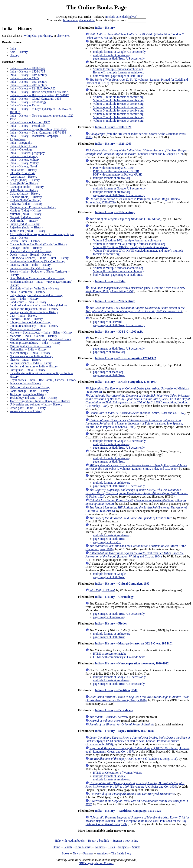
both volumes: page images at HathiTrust (118, 76)
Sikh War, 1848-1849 (22, 173)
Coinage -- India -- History (26, 248)
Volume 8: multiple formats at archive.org (118, 121)
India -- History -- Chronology (28, 102)
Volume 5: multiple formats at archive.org (118, 110)
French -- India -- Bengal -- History (31, 268)
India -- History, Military (25, 160)
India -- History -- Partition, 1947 (30, 122)
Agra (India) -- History (23, 177)
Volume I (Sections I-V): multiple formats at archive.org (127, 240)
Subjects (123, 847)
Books (65, 853)
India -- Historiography (24, 156)
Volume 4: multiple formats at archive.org (118, 107)
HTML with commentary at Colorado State (119, 657)
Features (88, 853)
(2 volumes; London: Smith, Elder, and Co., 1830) (136, 467)
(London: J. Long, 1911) (133, 759)
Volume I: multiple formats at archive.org (118, 69)
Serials (136, 847)
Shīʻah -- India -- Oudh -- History (30, 387)
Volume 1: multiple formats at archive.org (118, 97)
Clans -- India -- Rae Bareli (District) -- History (38, 244)
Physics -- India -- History (25, 360)
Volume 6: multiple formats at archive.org (118, 114)
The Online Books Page (96, 7)
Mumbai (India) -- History (25, 214)
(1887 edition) (125, 219)
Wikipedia (30, 36)
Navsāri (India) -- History (25, 217)
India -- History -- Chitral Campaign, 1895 (35, 99)
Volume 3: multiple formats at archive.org (118, 104)
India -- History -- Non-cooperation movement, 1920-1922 (132, 663)
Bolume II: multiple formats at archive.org (119, 72)
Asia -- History (19, 52)
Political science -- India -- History (31, 363)
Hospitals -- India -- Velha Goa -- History (34, 288)
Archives (102, 853)
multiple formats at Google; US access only (119, 52)
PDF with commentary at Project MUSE (118, 174)
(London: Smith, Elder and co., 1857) (137, 413)
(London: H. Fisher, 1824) (137, 493)
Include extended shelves (121, 17)
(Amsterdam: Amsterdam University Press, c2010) (137, 699)
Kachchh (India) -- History (26, 197)
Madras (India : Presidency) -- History (33, 207)
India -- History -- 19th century (28, 82)
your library (45, 36)
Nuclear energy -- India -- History (30, 353)
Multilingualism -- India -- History (30, 346)
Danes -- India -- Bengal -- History (31, 251)
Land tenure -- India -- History (28, 302)
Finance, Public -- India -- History (30, 265)
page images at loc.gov (107, 542)
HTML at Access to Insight (110, 654)
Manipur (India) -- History (26, 210)
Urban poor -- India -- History (28, 408)
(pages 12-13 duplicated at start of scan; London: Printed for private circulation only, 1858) (138, 741)
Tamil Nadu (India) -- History (28, 231)
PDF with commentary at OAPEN (114, 168)
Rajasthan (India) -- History (26, 227)
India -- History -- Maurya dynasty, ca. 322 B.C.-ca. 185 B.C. (134, 643)
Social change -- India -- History (29, 391)
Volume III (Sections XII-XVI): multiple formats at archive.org (131, 247)
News (76, 853)
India (13, 48)
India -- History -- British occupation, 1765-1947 (39, 95)
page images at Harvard (107, 322)
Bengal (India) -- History (25, 180)
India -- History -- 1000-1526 (27, 68)
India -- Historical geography (27, 153)
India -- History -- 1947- (24, 78)
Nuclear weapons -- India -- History (31, 356)
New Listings (83, 847)
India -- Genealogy (21, 149)
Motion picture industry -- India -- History (35, 343)
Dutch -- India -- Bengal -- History (30, 255)
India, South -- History (23, 170)
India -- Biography (21, 143)
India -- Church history (23, 146)
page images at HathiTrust (109, 375)
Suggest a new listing (125, 841)
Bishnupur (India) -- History (27, 187)
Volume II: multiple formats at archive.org (119, 271)
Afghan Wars (18, 139)
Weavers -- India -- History (26, 411)
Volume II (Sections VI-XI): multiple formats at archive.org (129, 244)
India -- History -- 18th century (28, 75)
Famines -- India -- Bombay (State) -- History (37, 261)
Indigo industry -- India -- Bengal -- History (36, 295)
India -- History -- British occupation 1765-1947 (39, 92)
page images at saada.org (108, 372)
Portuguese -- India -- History (27, 370)
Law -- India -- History (23, 316)
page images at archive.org (109, 352)
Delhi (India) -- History (24, 190)
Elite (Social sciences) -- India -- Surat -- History (39, 258)
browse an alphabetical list (79, 20)
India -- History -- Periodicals (27, 126)
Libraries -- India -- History (26, 319)
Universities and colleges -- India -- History (36, 404)
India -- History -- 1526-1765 (27, 71)
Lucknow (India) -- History (26, 204)
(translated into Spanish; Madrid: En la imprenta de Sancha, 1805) (134, 423)
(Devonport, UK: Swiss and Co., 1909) (135, 785)
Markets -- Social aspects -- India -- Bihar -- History (41, 332)
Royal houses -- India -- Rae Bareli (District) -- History (43, 380)
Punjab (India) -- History (25, 224)
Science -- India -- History (25, 383)
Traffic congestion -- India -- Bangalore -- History (40, 401)
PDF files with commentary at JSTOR (116, 171)
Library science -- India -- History (30, 322)
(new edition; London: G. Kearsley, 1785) (138, 401)
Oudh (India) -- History (24, 221)
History (14, 55)
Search (68, 847)
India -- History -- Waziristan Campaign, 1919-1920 (41, 136)
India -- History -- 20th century (28, 85)
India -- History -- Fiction (25, 105)
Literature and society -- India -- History (34, 326)
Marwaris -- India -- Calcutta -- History (33, 336)
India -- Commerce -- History (27, 292)
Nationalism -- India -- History (28, 349)
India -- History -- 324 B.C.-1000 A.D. (33, 88)
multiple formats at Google (109, 574)
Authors (100, 847)
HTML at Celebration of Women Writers (118, 773)
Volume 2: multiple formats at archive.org (118, 100)
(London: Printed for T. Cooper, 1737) (138, 152)
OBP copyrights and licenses (96, 863)
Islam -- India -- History (24, 299)
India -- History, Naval (23, 166)
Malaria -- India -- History (25, 329)
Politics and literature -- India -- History (34, 366)
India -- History (105, 28)
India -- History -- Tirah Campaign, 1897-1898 (38, 132)
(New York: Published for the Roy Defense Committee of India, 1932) (137, 821)
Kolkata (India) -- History (25, 200)
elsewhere (63, 36)
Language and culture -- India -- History (34, 312)
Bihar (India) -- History (24, 183)
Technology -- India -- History (28, 394)
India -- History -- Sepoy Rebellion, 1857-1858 (38, 129)
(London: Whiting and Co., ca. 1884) (135, 555)
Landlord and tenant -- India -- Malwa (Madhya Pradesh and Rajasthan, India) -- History (38, 307)
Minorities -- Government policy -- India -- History (40, 339)
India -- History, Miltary (24, 163)
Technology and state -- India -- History (34, 398)
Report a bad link (98, 841)
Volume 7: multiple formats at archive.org (118, 117)
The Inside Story (121, 853)
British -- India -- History (25, 241)
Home (56, 847)
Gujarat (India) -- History (25, 194)
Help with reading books (70, 841)
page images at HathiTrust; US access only (119, 58)
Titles (111, 847)
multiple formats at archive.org (112, 55)
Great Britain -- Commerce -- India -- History (37, 278)
